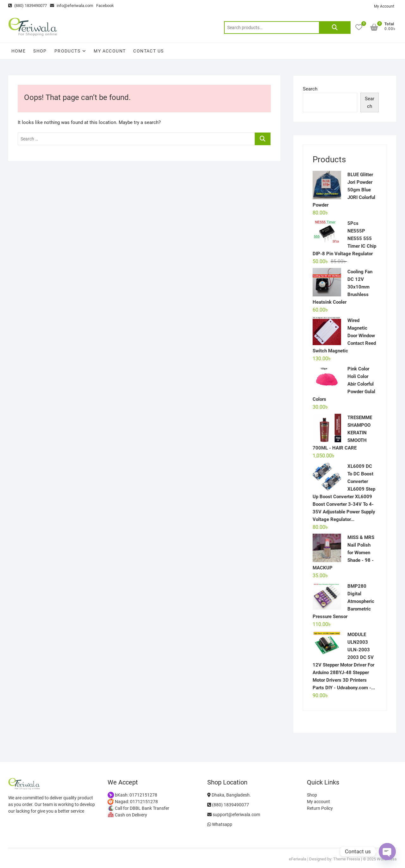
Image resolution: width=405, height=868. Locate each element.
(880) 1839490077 (28, 6)
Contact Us (148, 51)
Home (19, 51)
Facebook (105, 6)
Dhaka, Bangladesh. (229, 795)
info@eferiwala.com (72, 6)
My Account (384, 6)
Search (335, 28)
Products (67, 51)
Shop (40, 51)
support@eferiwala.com (234, 815)
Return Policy (320, 808)
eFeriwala (298, 859)
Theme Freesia (347, 859)
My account (110, 51)
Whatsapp (220, 824)
